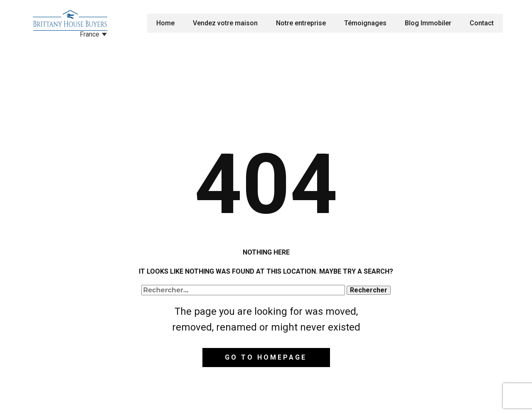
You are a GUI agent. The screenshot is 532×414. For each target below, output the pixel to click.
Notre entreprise (301, 23)
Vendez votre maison (225, 23)
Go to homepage (266, 357)
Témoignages (365, 23)
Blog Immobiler (428, 23)
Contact (482, 23)
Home (165, 23)
